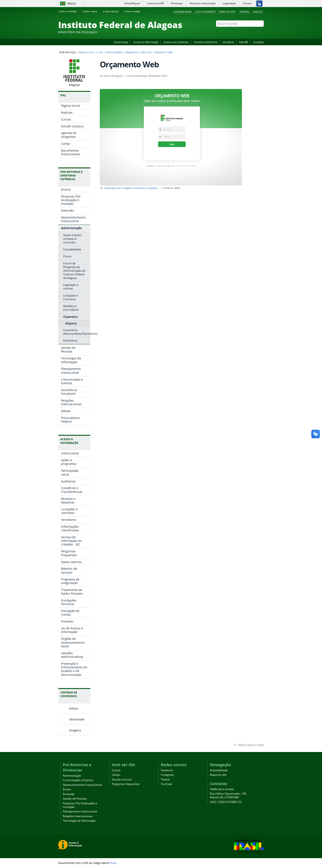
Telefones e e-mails (222, 789)
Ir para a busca (113, 11)
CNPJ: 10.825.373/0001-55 (226, 802)
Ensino (67, 789)
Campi (116, 775)
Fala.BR (244, 42)
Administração (114, 52)
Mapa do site (227, 12)
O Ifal (100, 52)
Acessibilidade (183, 12)
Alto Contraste (205, 12)
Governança (121, 42)
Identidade (77, 719)
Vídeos (74, 708)
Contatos (258, 42)
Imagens (75, 730)
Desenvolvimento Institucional (82, 785)
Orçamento (132, 52)
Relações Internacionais (78, 816)
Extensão (69, 794)
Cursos (116, 770)
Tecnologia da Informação (79, 821)
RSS (262, 32)
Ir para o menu (92, 11)
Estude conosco (122, 780)
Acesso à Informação (146, 42)
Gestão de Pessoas (75, 799)
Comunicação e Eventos (78, 780)
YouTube (246, 32)
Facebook (240, 32)
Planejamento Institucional (80, 811)
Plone (113, 863)
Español (245, 12)
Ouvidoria (228, 42)
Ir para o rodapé (134, 11)
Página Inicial (86, 52)
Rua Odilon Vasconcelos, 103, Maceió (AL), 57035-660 (228, 796)
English (258, 12)
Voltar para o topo (251, 745)
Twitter (256, 32)
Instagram (251, 32)
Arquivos (146, 52)
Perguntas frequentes (126, 784)
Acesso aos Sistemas (176, 42)
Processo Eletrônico (206, 42)
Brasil (72, 4)
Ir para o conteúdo (69, 11)
